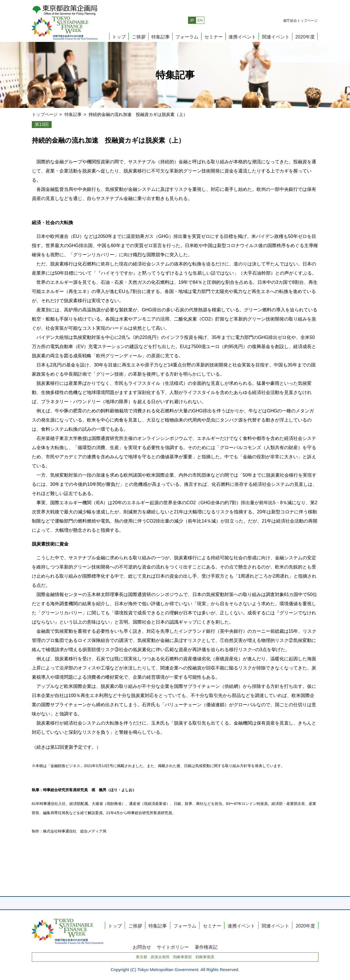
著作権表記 (206, 947)
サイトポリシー (173, 947)
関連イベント (276, 37)
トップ (119, 37)
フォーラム (187, 37)
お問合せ (142, 947)
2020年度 (305, 37)
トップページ (45, 114)
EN (200, 20)
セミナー (214, 37)
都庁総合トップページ (300, 21)
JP (192, 20)
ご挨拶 (139, 37)
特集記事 (161, 37)
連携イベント (242, 37)
